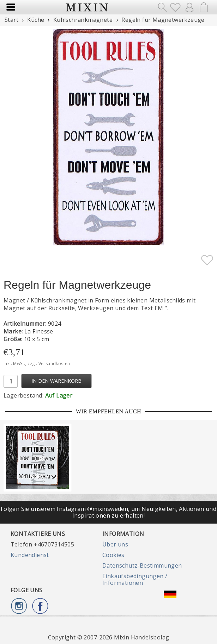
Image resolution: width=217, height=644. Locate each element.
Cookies (113, 555)
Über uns (115, 544)
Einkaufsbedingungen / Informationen (135, 579)
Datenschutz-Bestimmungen (142, 565)
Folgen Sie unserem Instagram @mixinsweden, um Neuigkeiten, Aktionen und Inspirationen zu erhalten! (108, 512)
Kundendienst (30, 555)
